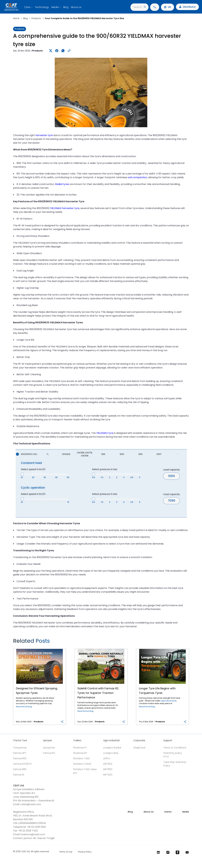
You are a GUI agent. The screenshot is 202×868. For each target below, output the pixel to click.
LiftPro (107, 758)
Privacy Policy (85, 852)
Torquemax (20, 748)
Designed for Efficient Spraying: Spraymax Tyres (40, 649)
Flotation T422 (81, 758)
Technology (42, 7)
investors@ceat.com (33, 834)
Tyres (27, 7)
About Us (149, 812)
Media (55, 7)
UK (168, 7)
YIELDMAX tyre (105, 433)
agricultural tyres (169, 701)
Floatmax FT (80, 748)
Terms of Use (66, 852)
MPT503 (108, 775)
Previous (174, 642)
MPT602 (108, 764)
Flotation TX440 (82, 764)
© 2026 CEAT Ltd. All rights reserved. (31, 852)
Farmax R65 (20, 758)
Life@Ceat (139, 748)
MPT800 (108, 769)
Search (140, 7)
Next (185, 642)
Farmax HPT (20, 753)
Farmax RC (49, 753)
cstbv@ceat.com (31, 804)
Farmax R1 (19, 775)
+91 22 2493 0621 (36, 827)
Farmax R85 (20, 769)
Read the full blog (24, 707)
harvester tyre (44, 135)
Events (168, 812)
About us (76, 7)
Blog (66, 7)
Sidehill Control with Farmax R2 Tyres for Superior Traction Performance (101, 649)
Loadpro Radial (112, 748)
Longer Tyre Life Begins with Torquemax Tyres (162, 649)
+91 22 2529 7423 (28, 831)
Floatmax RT (80, 753)
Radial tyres (62, 184)
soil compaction (138, 177)
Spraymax (49, 748)
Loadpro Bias (111, 753)
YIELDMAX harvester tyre (65, 208)
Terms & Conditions (175, 748)
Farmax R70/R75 (22, 764)
